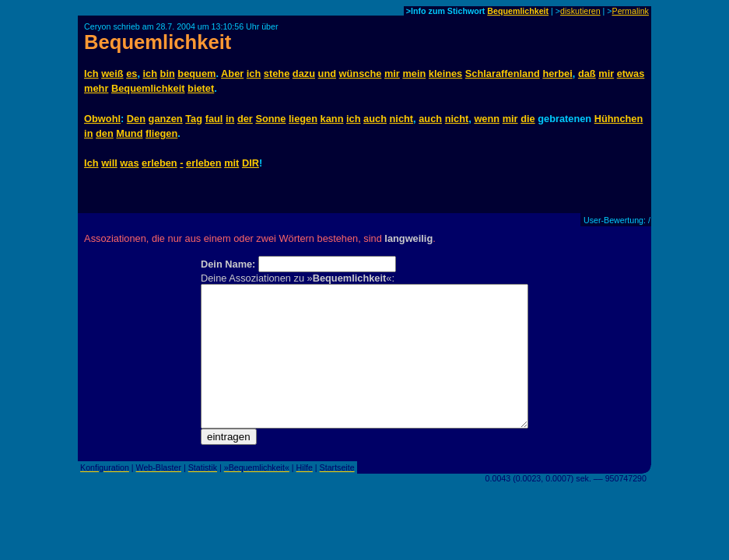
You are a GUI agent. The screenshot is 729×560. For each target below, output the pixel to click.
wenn (487, 119)
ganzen (166, 119)
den (105, 133)
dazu (304, 73)
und (327, 73)
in (230, 119)
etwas (631, 73)
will (109, 163)
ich (151, 73)
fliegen (161, 133)
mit (231, 163)
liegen (303, 119)
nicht (402, 119)
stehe (277, 73)
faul (214, 119)
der (245, 119)
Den (136, 119)
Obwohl (102, 119)
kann (332, 119)
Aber (232, 73)
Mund (129, 133)
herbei (557, 73)
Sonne (270, 119)
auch (375, 119)
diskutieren (580, 11)
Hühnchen (619, 119)
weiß (112, 73)
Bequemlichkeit (518, 11)
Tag (194, 119)
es (131, 73)
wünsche (361, 73)
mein (414, 73)
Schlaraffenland (503, 73)
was (129, 163)
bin (168, 73)
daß (587, 73)
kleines (445, 73)
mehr (96, 88)
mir (392, 73)
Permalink (631, 11)
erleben (159, 163)
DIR (251, 163)
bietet (201, 88)
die (528, 119)
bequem (196, 73)
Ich (91, 73)
